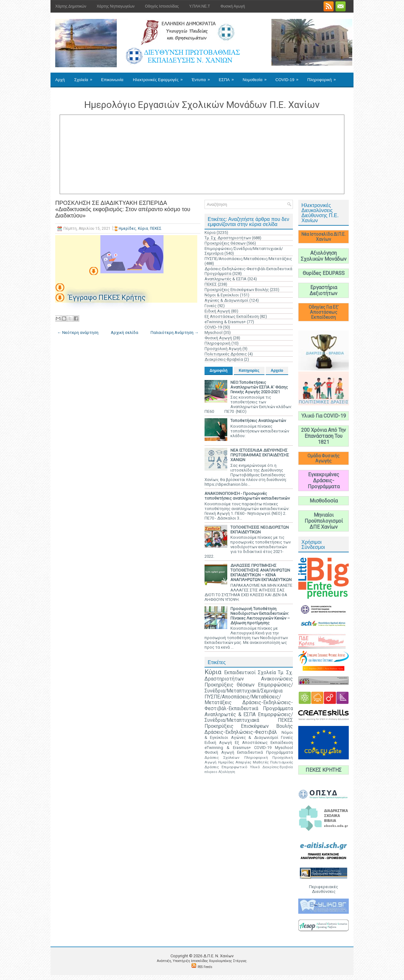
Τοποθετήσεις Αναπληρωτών (258, 421)
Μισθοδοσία (324, 501)
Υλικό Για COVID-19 (324, 416)
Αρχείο (277, 371)
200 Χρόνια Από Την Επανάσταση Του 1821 (324, 436)
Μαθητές (261, 762)
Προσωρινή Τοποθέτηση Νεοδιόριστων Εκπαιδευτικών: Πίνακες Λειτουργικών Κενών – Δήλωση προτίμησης (260, 616)
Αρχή (60, 80)
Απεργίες (243, 762)
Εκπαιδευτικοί (240, 673)
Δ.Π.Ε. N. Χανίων (218, 956)
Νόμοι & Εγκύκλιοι (222, 295)
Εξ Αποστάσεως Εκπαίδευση (232, 316)
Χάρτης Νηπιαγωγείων (116, 6)
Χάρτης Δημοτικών (71, 6)
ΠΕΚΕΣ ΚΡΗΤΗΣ (324, 770)
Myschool (214, 333)
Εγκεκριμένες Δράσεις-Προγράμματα (324, 481)
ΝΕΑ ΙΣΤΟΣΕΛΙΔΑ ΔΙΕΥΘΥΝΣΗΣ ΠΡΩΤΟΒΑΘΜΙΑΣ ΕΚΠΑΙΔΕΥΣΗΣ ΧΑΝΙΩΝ (260, 455)
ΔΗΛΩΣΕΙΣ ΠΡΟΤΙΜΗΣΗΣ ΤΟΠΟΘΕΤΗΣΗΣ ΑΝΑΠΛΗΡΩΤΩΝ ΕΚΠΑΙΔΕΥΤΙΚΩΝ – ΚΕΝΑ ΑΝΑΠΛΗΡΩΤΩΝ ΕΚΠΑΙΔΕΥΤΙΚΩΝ (261, 573)
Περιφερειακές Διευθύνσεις (324, 889)
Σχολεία (85, 77)
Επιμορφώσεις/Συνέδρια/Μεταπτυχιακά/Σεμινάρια (249, 688)
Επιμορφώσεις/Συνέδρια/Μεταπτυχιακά (249, 718)
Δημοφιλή (219, 371)
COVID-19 (289, 77)
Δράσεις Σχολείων (222, 757)
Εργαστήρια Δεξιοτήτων (324, 290)
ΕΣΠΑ (228, 77)
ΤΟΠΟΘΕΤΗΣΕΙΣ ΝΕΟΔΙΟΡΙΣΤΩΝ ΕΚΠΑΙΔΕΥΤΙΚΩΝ (260, 530)
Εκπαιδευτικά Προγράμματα (265, 752)
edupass (211, 772)
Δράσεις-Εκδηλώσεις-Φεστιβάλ (241, 732)
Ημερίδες (127, 229)
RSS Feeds (205, 967)
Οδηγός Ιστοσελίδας (162, 6)
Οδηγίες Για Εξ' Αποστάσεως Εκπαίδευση (324, 312)
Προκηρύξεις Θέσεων (225, 243)
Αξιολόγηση (227, 772)
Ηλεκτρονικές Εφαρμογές (160, 77)
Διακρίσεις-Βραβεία (224, 359)
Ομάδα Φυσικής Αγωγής (324, 458)
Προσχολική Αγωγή (223, 349)
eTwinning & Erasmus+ (225, 322)
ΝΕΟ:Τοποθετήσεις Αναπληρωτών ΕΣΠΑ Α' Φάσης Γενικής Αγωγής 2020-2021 (259, 387)
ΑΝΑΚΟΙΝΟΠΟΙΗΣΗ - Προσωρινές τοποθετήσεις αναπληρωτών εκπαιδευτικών (247, 496)
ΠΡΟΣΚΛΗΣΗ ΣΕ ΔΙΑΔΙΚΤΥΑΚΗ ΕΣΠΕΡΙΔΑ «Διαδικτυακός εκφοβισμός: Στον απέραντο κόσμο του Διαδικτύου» (123, 209)
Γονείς (211, 306)
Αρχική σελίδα (125, 333)
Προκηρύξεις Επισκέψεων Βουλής (237, 290)
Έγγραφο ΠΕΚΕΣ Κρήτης (106, 297)
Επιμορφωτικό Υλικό (241, 767)
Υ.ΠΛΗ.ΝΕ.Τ (200, 6)
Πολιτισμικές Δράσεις (226, 354)
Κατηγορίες (249, 371)
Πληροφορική (323, 77)
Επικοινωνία (112, 80)
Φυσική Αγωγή (232, 6)
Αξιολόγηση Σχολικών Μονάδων (324, 256)
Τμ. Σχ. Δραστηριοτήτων (228, 238)
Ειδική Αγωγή (217, 311)
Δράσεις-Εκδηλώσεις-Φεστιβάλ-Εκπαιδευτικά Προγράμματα (249, 706)
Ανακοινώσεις (277, 679)
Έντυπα (203, 77)
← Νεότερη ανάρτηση (78, 333)
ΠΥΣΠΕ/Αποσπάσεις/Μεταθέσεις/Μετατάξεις (248, 259)
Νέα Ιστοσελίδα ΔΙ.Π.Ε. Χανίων (324, 237)
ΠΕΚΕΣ (156, 229)
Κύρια (143, 229)
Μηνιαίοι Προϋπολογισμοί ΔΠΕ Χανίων (324, 521)
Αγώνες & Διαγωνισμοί (226, 300)
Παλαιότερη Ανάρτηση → (175, 333)
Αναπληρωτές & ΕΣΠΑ (226, 279)
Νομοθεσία (257, 77)
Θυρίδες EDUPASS (324, 273)
